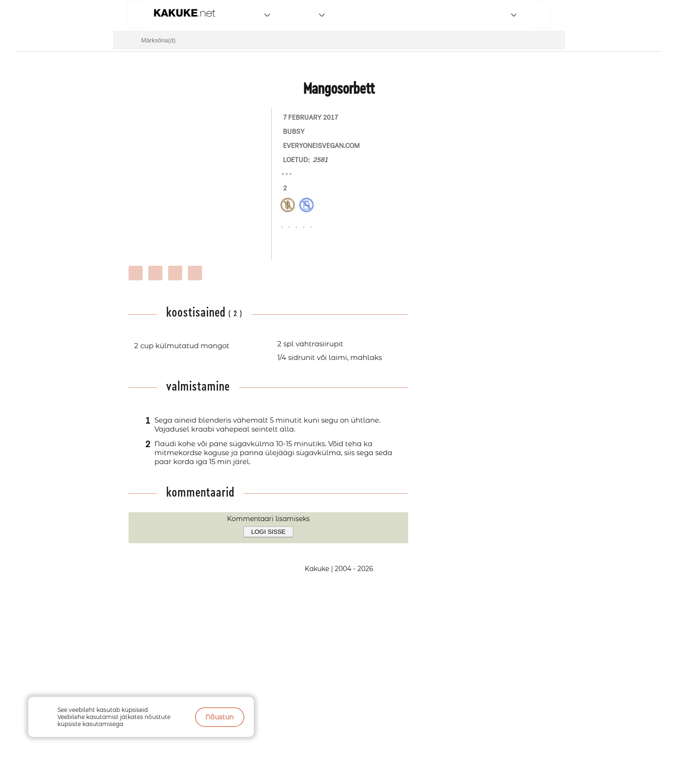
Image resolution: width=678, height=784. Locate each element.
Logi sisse (269, 532)
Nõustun (220, 717)
